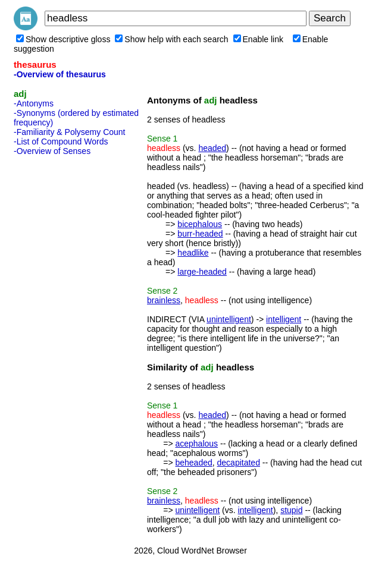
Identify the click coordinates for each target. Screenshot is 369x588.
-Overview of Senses (52, 151)
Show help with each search (171, 39)
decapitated (239, 463)
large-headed (202, 272)
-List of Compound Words (61, 142)
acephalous (196, 444)
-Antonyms (34, 103)
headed (212, 148)
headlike (193, 253)
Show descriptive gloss (63, 39)
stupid (291, 510)
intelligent (284, 319)
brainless (164, 300)
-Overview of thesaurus (60, 74)
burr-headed (200, 234)
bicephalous (200, 224)
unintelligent (229, 319)
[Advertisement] (61, 338)
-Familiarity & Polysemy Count (70, 132)
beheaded (193, 463)
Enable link (259, 39)
